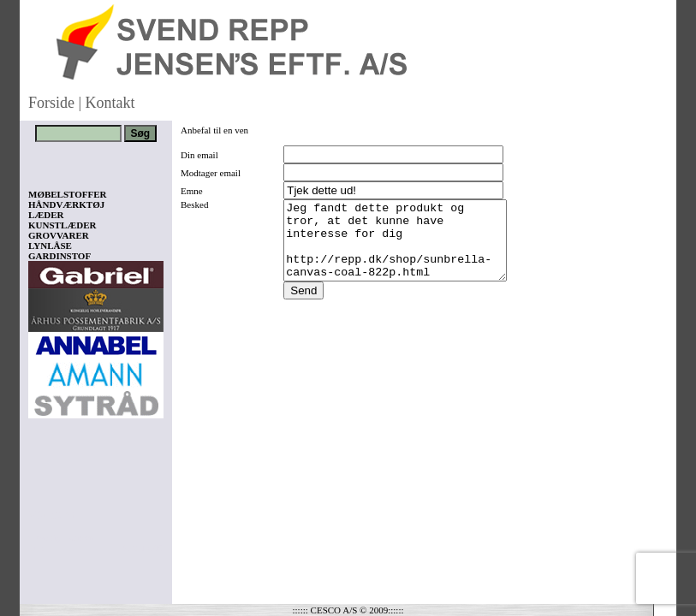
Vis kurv (52, 514)
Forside (51, 103)
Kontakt (110, 103)
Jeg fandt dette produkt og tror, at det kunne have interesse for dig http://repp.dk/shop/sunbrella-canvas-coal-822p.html (399, 248)
